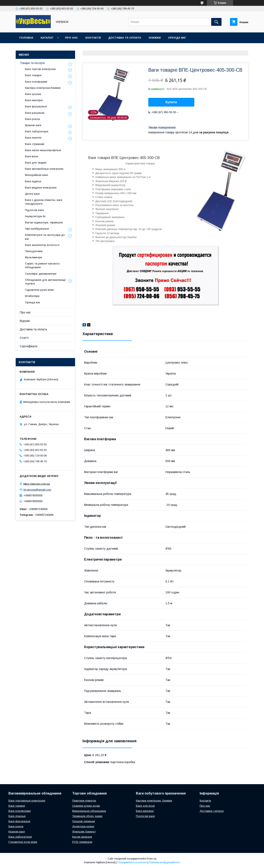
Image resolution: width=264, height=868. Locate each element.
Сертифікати (29, 346)
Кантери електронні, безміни (154, 801)
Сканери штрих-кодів (86, 806)
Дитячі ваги (32, 194)
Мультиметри (33, 257)
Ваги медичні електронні (41, 188)
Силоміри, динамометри (41, 274)
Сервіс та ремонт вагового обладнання (42, 265)
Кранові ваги (33, 125)
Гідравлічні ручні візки (39, 290)
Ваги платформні (36, 82)
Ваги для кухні (145, 806)
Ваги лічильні (17, 816)
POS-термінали (82, 842)
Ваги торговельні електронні (27, 801)
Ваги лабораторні (37, 131)
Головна (26, 38)
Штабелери (32, 296)
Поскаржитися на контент (132, 862)
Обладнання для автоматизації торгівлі (45, 282)
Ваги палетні (33, 138)
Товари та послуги (32, 63)
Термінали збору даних (87, 816)
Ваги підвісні (33, 181)
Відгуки (25, 321)
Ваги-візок (32, 156)
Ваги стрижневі (35, 144)
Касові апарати (82, 837)
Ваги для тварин (36, 163)
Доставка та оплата (125, 38)
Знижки (155, 38)
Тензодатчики (34, 251)
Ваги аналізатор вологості (42, 245)
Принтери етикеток (84, 801)
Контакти (93, 38)
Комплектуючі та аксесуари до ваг (45, 237)
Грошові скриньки (84, 821)
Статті (24, 338)
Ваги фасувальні (36, 106)
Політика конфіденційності (164, 862)
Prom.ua (151, 859)
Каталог (47, 38)
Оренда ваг (177, 38)
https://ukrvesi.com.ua (37, 484)
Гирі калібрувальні (37, 229)
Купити (171, 102)
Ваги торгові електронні (40, 69)
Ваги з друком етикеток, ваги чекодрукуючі (44, 202)
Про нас (71, 38)
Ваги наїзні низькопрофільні (43, 150)
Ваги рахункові (35, 113)
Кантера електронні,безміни (43, 88)
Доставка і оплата (212, 811)
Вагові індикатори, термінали (44, 222)
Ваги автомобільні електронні (44, 169)
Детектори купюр (83, 826)
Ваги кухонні (33, 94)
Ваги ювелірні (34, 100)
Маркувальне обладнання (89, 811)
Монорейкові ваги (36, 175)
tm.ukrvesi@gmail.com (37, 490)
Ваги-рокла (32, 119)
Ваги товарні (33, 75)
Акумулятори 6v (35, 216)
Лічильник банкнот (84, 832)
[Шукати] (216, 22)
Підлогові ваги (34, 210)
